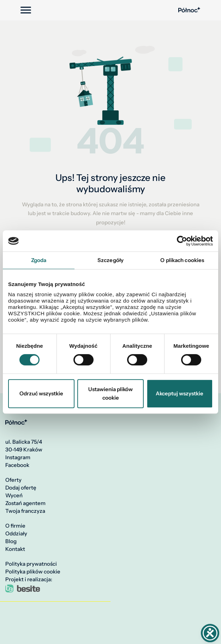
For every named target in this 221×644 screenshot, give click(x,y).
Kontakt (15, 549)
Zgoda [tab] (39, 260)
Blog (11, 541)
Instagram (18, 457)
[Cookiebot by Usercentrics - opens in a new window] (182, 241)
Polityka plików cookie (33, 572)
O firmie (15, 526)
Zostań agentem (25, 503)
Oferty (13, 480)
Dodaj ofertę (21, 488)
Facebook (17, 465)
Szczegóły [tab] (110, 260)
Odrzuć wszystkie (41, 393)
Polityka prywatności (31, 564)
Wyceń (14, 496)
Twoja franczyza (25, 511)
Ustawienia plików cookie (110, 393)
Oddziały (16, 534)
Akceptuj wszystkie (180, 393)
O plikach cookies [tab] (182, 260)
